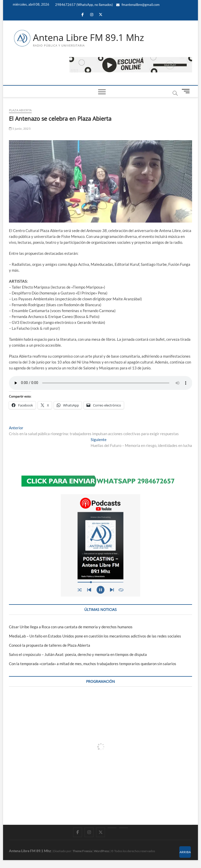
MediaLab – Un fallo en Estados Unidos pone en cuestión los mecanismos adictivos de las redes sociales (95, 636)
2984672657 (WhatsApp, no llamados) (84, 5)
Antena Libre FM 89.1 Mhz (88, 38)
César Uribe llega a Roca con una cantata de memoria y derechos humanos (71, 627)
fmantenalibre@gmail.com (138, 5)
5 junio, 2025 (20, 129)
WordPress (102, 851)
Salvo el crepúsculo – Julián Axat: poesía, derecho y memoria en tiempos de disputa (78, 654)
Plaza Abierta (20, 110)
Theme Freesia (82, 851)
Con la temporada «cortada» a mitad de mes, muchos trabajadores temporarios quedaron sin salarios (93, 664)
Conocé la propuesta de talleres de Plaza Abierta (50, 645)
